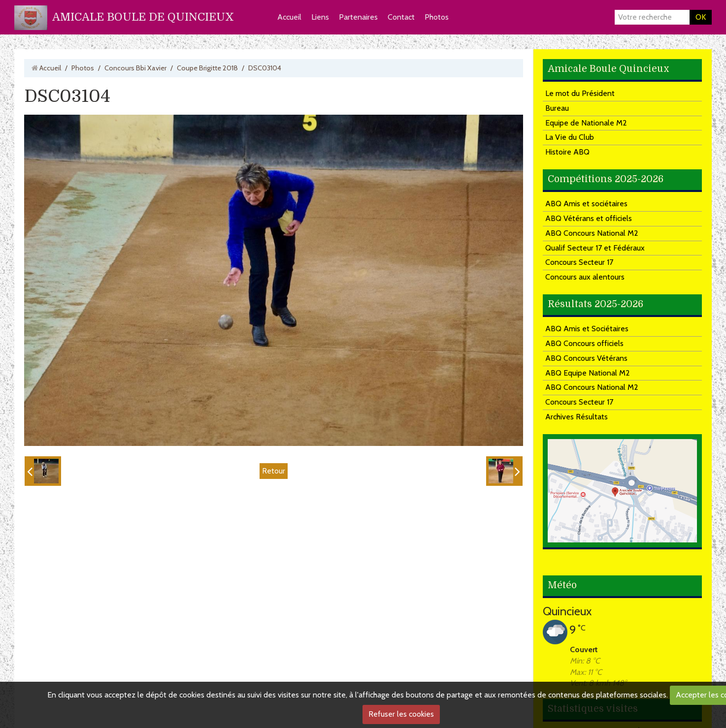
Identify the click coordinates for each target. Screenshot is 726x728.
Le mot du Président (580, 93)
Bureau (557, 108)
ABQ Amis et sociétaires (586, 204)
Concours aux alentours (585, 277)
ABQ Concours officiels (584, 343)
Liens (320, 17)
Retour (274, 471)
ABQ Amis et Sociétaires (587, 329)
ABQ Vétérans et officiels (589, 218)
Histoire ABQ (567, 152)
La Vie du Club (570, 137)
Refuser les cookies (401, 714)
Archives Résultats (577, 417)
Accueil (289, 17)
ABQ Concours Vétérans (586, 358)
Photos (437, 17)
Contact (401, 17)
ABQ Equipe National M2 (588, 373)
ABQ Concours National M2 (592, 233)
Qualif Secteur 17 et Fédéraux (595, 248)
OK (701, 17)
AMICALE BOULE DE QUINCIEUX (143, 17)
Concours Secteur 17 (579, 262)
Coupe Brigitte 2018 (207, 68)
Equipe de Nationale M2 (586, 123)
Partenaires (358, 17)
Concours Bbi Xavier (135, 68)
